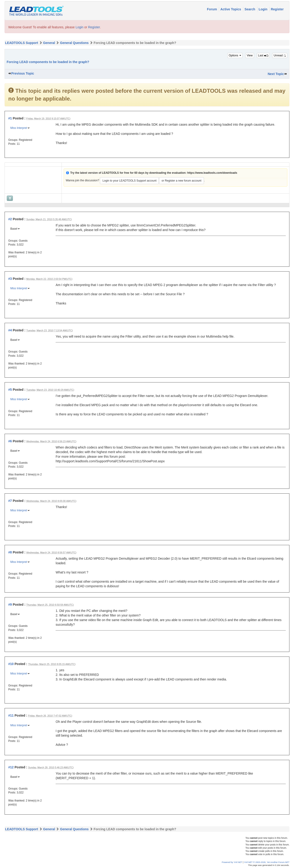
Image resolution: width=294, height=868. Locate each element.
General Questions (74, 43)
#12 (11, 767)
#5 (10, 390)
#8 (10, 552)
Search (250, 9)
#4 (10, 330)
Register (277, 9)
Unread (280, 55)
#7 (10, 501)
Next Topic (276, 74)
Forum (212, 9)
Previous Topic (23, 73)
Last (263, 55)
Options (235, 55)
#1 (10, 118)
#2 (10, 219)
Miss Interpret (19, 128)
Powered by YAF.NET (232, 862)
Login (263, 9)
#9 (10, 605)
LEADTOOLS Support (22, 43)
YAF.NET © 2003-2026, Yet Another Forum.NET (267, 862)
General (49, 43)
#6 (10, 441)
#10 (11, 664)
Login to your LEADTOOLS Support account (129, 181)
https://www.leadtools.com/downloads (212, 173)
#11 (11, 715)
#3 (10, 279)
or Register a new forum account (181, 181)
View (250, 55)
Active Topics (231, 9)
